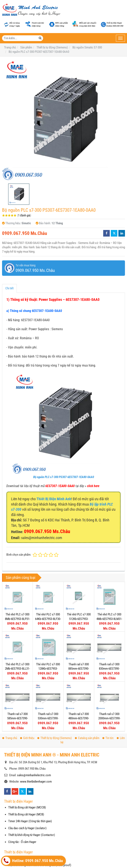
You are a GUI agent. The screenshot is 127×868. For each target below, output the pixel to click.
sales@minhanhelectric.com (34, 775)
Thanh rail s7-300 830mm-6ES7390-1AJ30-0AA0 (109, 669)
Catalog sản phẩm (87, 738)
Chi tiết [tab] (9, 288)
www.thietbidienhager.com (36, 782)
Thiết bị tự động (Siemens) (55, 738)
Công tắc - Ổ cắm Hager (22, 842)
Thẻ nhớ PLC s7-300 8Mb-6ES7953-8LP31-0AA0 (18, 619)
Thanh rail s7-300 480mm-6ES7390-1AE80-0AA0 (79, 718)
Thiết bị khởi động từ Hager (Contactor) (32, 835)
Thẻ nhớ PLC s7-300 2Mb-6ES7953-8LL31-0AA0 (17, 669)
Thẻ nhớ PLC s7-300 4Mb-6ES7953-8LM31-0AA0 (109, 619)
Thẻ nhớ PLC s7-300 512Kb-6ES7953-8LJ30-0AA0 (79, 619)
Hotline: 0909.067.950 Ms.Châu (32, 861)
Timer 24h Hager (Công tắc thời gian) (30, 821)
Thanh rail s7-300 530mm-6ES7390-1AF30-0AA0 (48, 718)
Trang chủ (10, 738)
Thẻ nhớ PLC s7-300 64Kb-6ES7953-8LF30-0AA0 (48, 619)
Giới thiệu (27, 738)
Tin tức (108, 738)
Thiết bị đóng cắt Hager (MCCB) (27, 807)
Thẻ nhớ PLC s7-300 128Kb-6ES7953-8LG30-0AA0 (48, 669)
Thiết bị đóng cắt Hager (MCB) (26, 814)
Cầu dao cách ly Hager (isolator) (27, 828)
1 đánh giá (24, 215)
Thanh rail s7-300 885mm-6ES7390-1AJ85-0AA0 (79, 669)
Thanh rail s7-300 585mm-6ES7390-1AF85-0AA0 (18, 718)
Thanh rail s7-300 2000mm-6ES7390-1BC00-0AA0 (109, 718)
